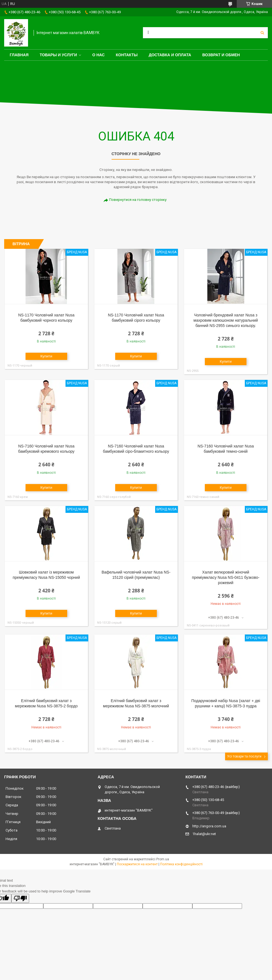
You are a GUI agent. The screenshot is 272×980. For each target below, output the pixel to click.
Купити (46, 356)
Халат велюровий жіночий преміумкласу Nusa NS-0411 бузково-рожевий (226, 577)
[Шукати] (262, 33)
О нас (98, 55)
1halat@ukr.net (204, 834)
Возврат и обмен (221, 55)
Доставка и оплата (170, 55)
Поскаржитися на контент (137, 864)
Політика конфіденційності (181, 864)
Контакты (127, 55)
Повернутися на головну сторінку (138, 200)
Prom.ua (163, 859)
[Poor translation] (20, 898)
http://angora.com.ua (209, 826)
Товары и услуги (58, 55)
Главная (19, 55)
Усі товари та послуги (244, 756)
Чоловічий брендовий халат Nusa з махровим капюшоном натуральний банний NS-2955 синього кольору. (226, 320)
